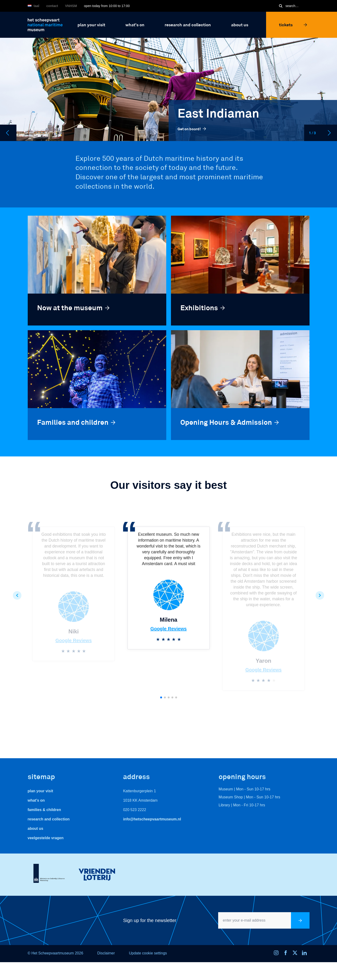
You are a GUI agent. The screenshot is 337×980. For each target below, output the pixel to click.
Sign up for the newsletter (150, 920)
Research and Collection (49, 819)
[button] (17, 595)
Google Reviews (74, 640)
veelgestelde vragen (46, 838)
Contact (52, 6)
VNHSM (71, 6)
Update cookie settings (148, 953)
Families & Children (44, 810)
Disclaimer (106, 953)
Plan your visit (40, 791)
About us (36, 829)
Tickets (293, 25)
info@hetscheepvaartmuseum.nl (152, 819)
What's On (36, 800)
